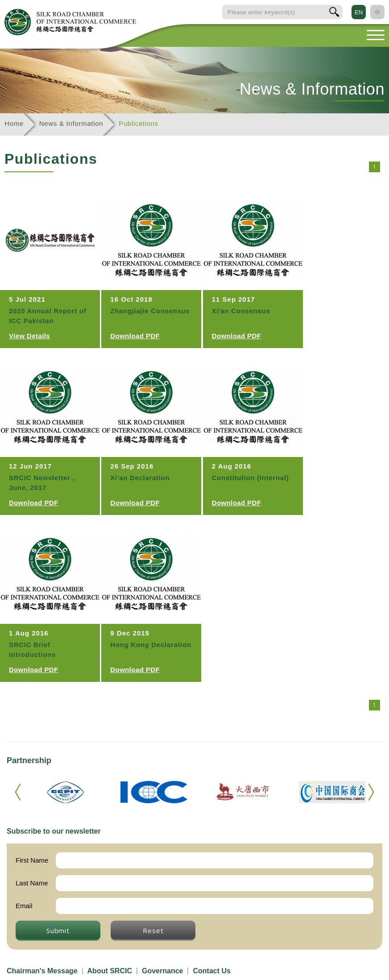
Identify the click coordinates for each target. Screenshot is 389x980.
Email (24, 906)
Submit (58, 930)
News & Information (71, 123)
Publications (138, 123)
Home (14, 123)
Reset (153, 930)
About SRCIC (110, 971)
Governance (162, 971)
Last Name (32, 883)
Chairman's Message (42, 971)
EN (359, 12)
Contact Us (211, 971)
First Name (32, 860)
